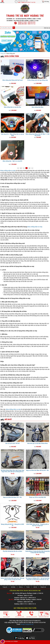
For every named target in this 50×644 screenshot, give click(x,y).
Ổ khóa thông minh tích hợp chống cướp (38, 80)
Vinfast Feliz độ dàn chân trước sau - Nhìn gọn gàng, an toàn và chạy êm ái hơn (12, 579)
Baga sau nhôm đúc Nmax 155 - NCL (12, 497)
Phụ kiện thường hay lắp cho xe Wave (12, 551)
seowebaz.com (9, 641)
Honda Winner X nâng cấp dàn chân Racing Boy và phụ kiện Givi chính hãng (38, 552)
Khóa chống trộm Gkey (38, 107)
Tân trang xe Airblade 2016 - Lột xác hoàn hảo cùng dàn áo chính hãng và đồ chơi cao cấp (37, 579)
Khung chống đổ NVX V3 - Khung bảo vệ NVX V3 (12, 525)
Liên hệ (35, 587)
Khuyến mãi (43, 587)
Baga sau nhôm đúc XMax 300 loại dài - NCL (38, 470)
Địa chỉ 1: (10, 593)
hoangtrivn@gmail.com (27, 624)
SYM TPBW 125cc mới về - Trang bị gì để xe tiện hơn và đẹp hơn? (38, 525)
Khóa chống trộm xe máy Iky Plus (12, 107)
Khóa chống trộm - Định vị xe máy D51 (12, 161)
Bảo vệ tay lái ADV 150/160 (12, 443)
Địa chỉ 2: (11, 599)
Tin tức (28, 587)
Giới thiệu (13, 587)
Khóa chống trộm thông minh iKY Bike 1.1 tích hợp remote (37, 135)
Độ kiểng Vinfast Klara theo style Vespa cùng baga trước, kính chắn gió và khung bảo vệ (13, 471)
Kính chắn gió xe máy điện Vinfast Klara (38, 443)
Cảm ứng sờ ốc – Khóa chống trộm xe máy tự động (12, 135)
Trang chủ (3, 54)
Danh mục (2, 2)
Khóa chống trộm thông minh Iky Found (13, 80)
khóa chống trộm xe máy (35, 227)
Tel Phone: (20, 595)
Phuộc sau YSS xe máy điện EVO (37, 497)
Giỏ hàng (47, 2)
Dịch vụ (21, 587)
